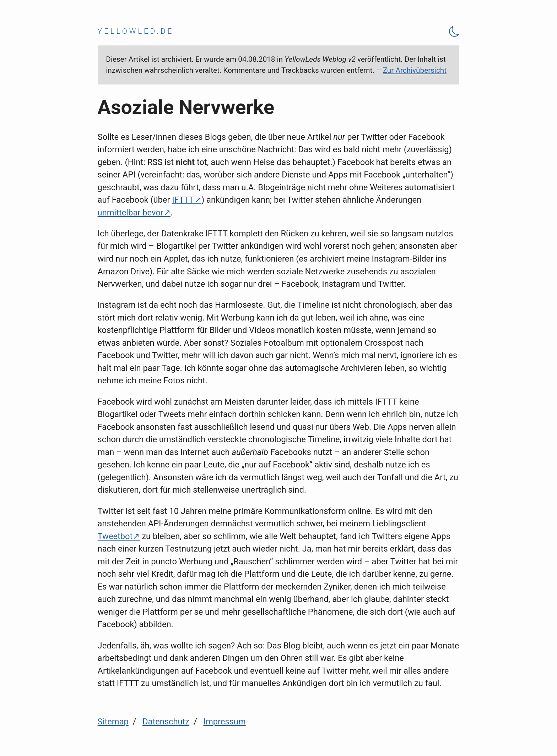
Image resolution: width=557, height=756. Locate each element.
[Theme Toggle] (454, 31)
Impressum (224, 722)
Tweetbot (115, 536)
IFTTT (183, 200)
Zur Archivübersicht (415, 70)
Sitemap (113, 722)
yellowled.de (136, 31)
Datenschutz (166, 722)
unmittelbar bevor (131, 213)
